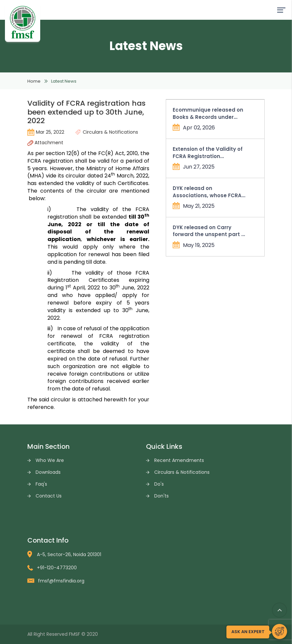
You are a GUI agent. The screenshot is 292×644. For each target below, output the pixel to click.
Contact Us (49, 496)
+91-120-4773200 (52, 568)
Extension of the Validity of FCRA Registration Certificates (208, 153)
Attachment (45, 143)
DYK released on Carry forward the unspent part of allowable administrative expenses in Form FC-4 (210, 231)
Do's (159, 484)
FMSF (74, 634)
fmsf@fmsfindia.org (56, 581)
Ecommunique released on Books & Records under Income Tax (208, 113)
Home (34, 81)
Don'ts (161, 496)
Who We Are (50, 460)
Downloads (48, 472)
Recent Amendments (179, 460)
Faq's (41, 484)
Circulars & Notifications (182, 472)
